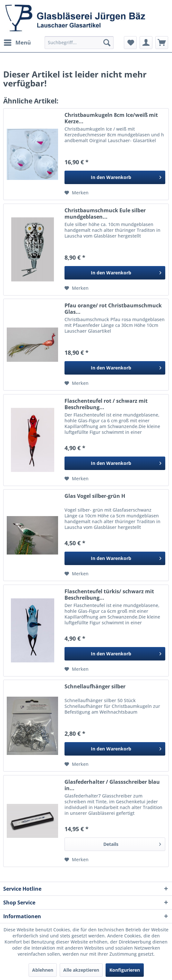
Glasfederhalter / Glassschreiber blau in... (112, 785)
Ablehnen (43, 970)
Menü (17, 42)
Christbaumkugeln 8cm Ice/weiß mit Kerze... (111, 118)
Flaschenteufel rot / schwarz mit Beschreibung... (106, 404)
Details (132, 843)
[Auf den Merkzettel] (77, 193)
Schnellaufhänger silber (95, 687)
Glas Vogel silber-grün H (95, 496)
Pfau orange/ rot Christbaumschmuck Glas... (113, 309)
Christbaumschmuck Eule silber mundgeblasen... (105, 214)
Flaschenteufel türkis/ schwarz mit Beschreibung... (109, 595)
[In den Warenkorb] (115, 177)
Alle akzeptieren (81, 970)
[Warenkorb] (162, 43)
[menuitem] (17, 43)
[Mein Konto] (146, 43)
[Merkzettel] (130, 43)
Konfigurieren (125, 970)
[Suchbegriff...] (79, 43)
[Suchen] (107, 43)
